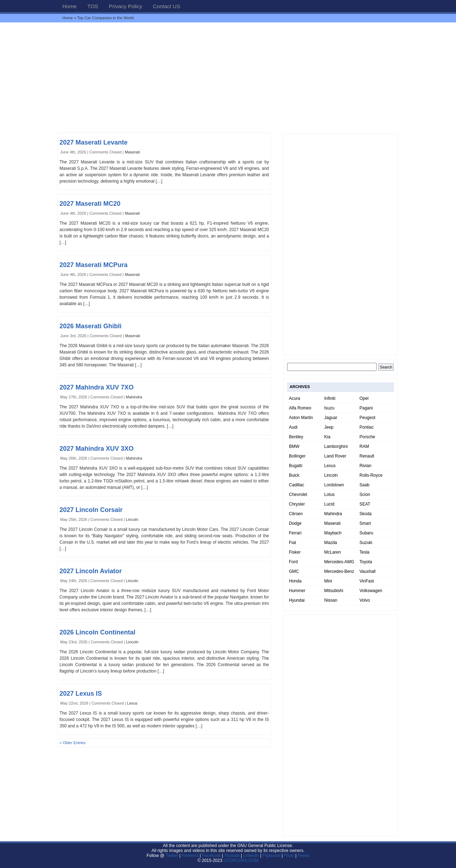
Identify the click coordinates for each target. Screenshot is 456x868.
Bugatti (296, 466)
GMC (294, 571)
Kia (327, 437)
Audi (293, 427)
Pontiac (367, 427)
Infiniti (330, 398)
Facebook (211, 856)
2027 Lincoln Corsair (91, 510)
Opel (364, 398)
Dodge (295, 523)
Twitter (173, 856)
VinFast (367, 581)
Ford (293, 562)
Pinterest (190, 856)
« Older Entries (72, 743)
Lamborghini (336, 446)
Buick (294, 475)
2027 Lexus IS (81, 694)
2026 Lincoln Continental (97, 632)
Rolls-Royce (371, 475)
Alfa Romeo (300, 408)
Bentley (296, 437)
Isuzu (329, 408)
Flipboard (271, 856)
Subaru (366, 533)
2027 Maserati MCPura (94, 265)
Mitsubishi (334, 591)
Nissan (331, 600)
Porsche (367, 437)
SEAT (365, 504)
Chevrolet (298, 495)
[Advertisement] (228, 77)
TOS (93, 6)
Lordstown (334, 485)
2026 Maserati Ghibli (90, 326)
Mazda (331, 543)
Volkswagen (371, 591)
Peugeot (367, 418)
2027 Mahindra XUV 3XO (97, 449)
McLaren (333, 552)
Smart (365, 523)
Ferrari (295, 533)
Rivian (365, 466)
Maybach (333, 533)
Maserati (132, 152)
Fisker (295, 552)
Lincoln (132, 519)
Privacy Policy (126, 6)
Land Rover (335, 456)
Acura (294, 398)
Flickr (289, 856)
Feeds (303, 856)
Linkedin (251, 856)
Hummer (297, 591)
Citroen (296, 514)
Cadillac (297, 485)
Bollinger (297, 456)
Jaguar (331, 418)
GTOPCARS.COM (241, 861)
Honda (295, 581)
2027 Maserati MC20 (90, 204)
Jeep (329, 427)
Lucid (329, 504)
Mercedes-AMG (339, 562)
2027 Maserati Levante (94, 142)
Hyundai (297, 600)
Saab (364, 485)
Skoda (366, 514)
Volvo (365, 600)
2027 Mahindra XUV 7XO (97, 387)
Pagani (366, 408)
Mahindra (134, 397)
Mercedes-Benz (339, 571)
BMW (294, 446)
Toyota (366, 562)
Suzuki (366, 543)
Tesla (364, 552)
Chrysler (297, 504)
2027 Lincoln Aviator (91, 571)
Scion (365, 495)
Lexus (132, 703)
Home (69, 6)
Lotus (329, 495)
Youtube (232, 856)
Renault (367, 456)
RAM (364, 446)
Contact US (167, 6)
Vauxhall (367, 571)
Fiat (292, 543)
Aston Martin (301, 418)
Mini (328, 581)
